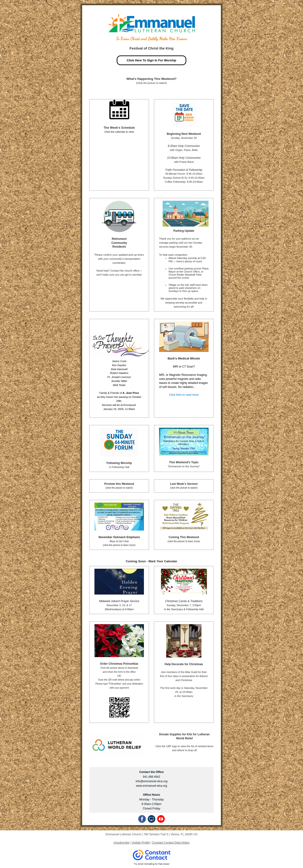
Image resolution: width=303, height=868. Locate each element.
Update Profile (141, 843)
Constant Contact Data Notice (171, 843)
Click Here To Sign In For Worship (152, 60)
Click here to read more (184, 395)
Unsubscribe (121, 843)
